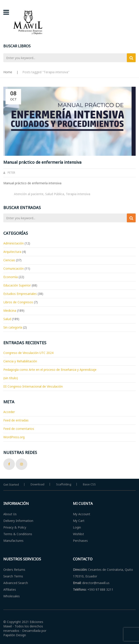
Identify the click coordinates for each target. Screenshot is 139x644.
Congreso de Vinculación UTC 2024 (28, 353)
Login (77, 527)
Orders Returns (14, 570)
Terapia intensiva (78, 194)
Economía (11, 277)
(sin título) (11, 378)
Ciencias (9, 260)
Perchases (80, 541)
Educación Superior (17, 285)
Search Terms (13, 576)
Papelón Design (15, 635)
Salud (7, 319)
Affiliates (10, 589)
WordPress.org (14, 437)
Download (37, 484)
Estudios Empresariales (20, 294)
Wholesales (12, 596)
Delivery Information (18, 521)
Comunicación (14, 268)
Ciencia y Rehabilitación (20, 361)
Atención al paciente (29, 194)
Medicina (10, 310)
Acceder (9, 412)
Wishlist (78, 534)
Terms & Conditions (18, 534)
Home (8, 72)
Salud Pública (55, 194)
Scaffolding (64, 484)
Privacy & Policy (15, 527)
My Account (82, 514)
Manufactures (13, 541)
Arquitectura (12, 252)
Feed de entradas (16, 420)
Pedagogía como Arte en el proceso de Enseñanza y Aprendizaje (50, 370)
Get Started (11, 484)
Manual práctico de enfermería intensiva (42, 162)
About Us (10, 514)
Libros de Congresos (18, 302)
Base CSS (89, 484)
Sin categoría (13, 327)
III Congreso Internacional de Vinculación (33, 386)
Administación (14, 243)
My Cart (79, 521)
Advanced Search (16, 583)
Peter (11, 173)
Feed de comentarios (19, 429)
